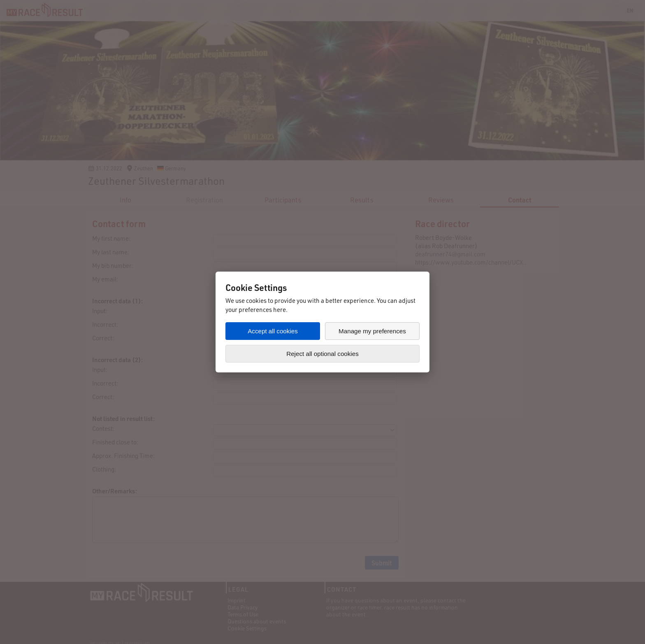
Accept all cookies (273, 331)
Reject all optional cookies (322, 354)
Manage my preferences (372, 331)
